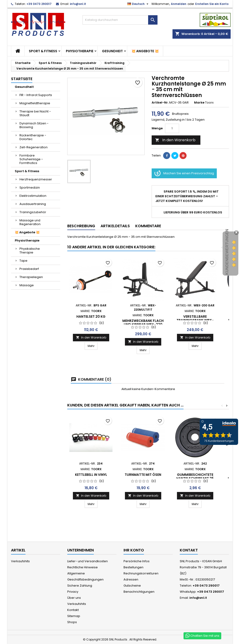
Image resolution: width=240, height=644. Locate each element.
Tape (23, 261)
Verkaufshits (20, 561)
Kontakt (73, 610)
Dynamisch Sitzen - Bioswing (34, 125)
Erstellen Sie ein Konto (212, 4)
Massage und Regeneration (30, 222)
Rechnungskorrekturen (141, 573)
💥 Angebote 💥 (145, 51)
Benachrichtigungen (139, 592)
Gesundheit (112, 51)
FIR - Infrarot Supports (36, 95)
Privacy (73, 592)
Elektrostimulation (33, 196)
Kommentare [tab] (148, 226)
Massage (27, 285)
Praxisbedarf (29, 269)
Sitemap (74, 616)
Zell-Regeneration (34, 147)
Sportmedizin (30, 188)
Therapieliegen (31, 277)
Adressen (131, 579)
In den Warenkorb (175, 140)
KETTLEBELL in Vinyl (91, 475)
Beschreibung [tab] (81, 226)
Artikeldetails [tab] (115, 226)
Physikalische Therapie (30, 251)
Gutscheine (132, 586)
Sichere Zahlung (80, 586)
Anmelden (179, 4)
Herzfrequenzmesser (36, 179)
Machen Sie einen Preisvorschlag (184, 173)
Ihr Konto (134, 550)
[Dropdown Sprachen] (138, 4)
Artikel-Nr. (160, 103)
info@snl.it (78, 4)
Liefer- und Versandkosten (88, 561)
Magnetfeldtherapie (35, 103)
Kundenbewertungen (227, 252)
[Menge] (172, 128)
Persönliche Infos (137, 561)
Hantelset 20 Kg (91, 316)
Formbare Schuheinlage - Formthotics (31, 159)
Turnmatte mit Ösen (143, 475)
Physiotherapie (80, 51)
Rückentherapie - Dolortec (33, 137)
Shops (72, 622)
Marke (199, 103)
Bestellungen (133, 567)
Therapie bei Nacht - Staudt (35, 113)
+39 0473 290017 (39, 4)
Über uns (74, 598)
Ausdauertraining (33, 204)
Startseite (22, 79)
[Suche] (120, 20)
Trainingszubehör (33, 212)
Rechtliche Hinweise (82, 567)
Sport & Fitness (43, 51)
